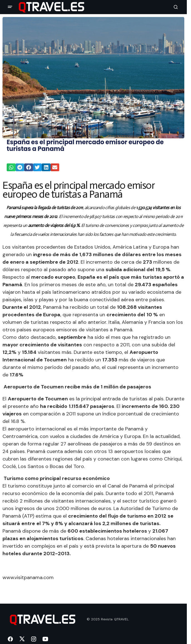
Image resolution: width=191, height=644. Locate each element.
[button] (10, 7)
